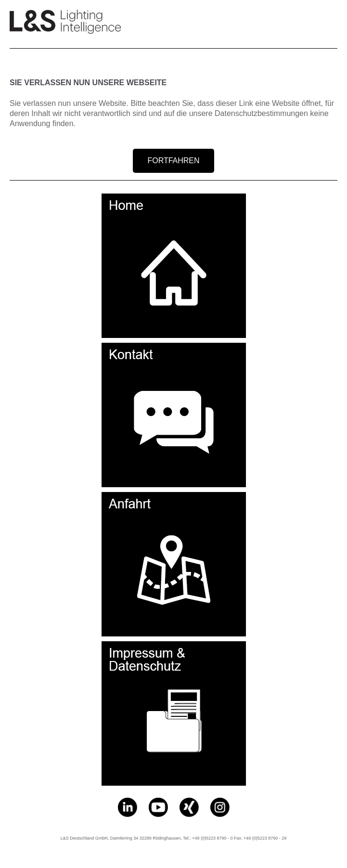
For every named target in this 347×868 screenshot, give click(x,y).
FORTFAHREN (173, 161)
